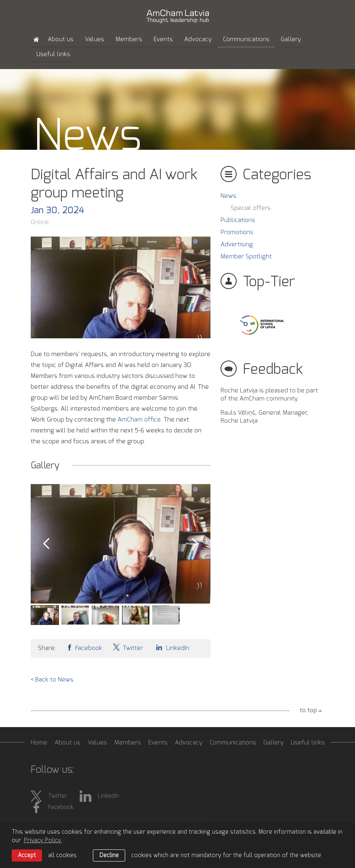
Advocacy (198, 39)
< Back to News (52, 680)
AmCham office (139, 420)
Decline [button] (109, 855)
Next (195, 544)
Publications (238, 220)
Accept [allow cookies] (27, 855)
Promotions (237, 232)
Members (129, 39)
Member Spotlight (246, 257)
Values (95, 39)
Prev (46, 544)
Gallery (291, 39)
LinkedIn (171, 647)
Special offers (251, 208)
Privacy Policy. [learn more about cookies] (43, 841)
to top (308, 710)
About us (61, 39)
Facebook (84, 647)
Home (39, 743)
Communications (246, 39)
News (228, 196)
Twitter (128, 647)
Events (163, 39)
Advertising (237, 244)
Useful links (53, 54)
